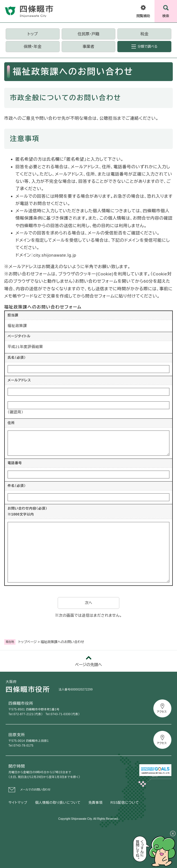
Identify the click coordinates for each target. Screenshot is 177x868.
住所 (11, 423)
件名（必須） (17, 486)
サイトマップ (18, 803)
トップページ (28, 642)
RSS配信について (125, 803)
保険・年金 (33, 47)
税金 (144, 34)
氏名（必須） (17, 358)
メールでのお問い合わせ (35, 790)
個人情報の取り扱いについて (58, 803)
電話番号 (15, 463)
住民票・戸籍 (88, 34)
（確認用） (15, 412)
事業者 (88, 47)
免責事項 (95, 803)
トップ (33, 34)
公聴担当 (108, 118)
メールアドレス (19, 380)
